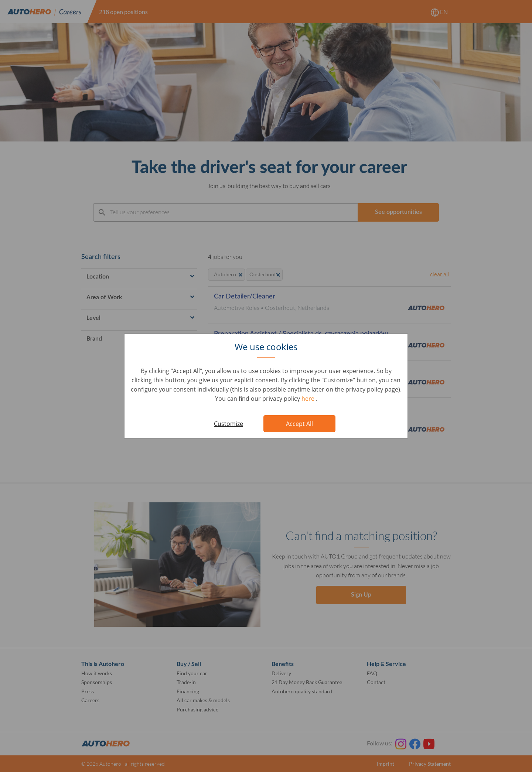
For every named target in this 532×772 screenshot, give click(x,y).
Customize (229, 424)
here (309, 399)
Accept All (299, 424)
